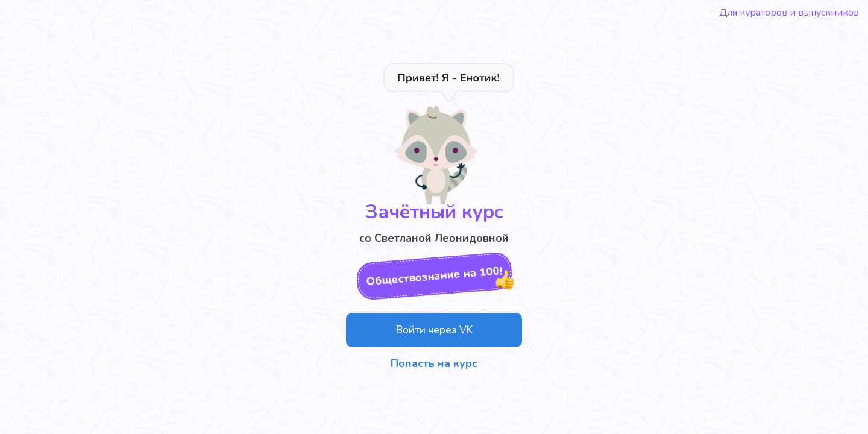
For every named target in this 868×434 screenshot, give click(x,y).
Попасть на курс (434, 363)
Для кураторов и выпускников (789, 13)
